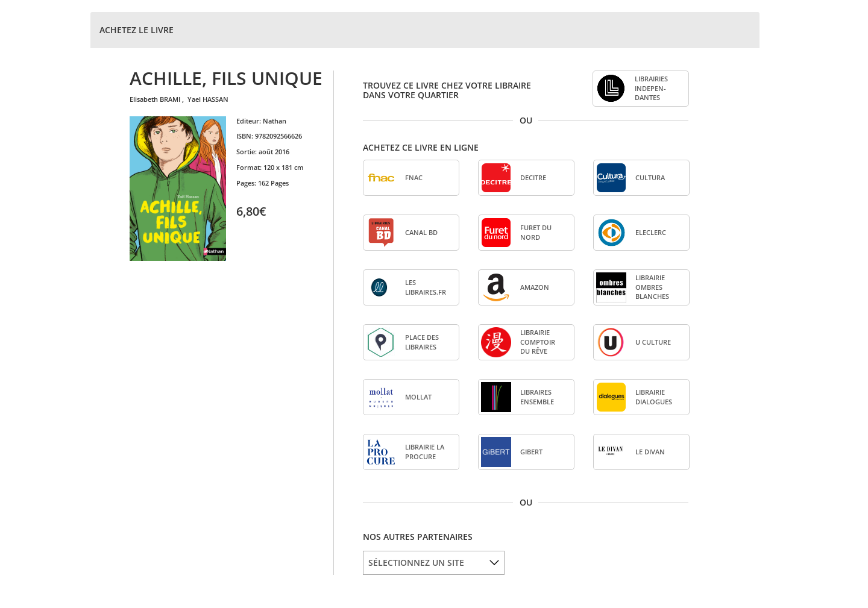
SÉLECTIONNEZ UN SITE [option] (416, 563)
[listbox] (434, 563)
